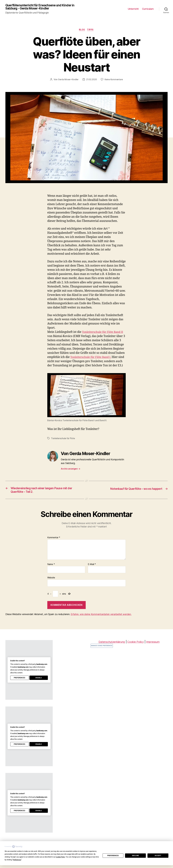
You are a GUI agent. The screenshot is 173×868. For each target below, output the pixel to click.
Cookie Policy (136, 647)
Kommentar (54, 543)
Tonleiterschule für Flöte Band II (104, 333)
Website (51, 583)
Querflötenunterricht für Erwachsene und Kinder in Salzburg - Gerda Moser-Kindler (42, 7)
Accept (158, 856)
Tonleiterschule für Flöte (63, 443)
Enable (39, 683)
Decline (135, 856)
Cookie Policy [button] (60, 857)
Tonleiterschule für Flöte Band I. (92, 358)
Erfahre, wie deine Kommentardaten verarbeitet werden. (101, 620)
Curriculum (148, 9)
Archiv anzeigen (70, 473)
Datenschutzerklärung (110, 647)
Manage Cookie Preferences (102, 651)
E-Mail (92, 570)
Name (51, 570)
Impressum (155, 647)
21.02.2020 (91, 80)
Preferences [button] (17, 860)
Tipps (91, 30)
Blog (82, 30)
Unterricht (133, 9)
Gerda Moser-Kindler (68, 80)
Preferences (113, 856)
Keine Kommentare (114, 80)
